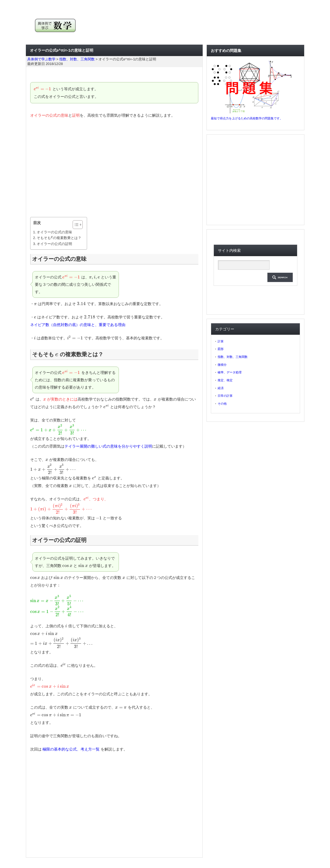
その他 (222, 404)
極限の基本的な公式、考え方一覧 (71, 749)
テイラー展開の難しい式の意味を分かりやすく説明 (108, 446)
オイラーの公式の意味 (54, 232)
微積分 (222, 365)
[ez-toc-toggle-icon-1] (75, 225)
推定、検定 (225, 380)
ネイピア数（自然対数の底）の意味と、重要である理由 (78, 325)
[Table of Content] (78, 225)
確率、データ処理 (230, 372)
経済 (221, 388)
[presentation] (43, 89)
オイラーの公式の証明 (54, 244)
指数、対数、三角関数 (233, 357)
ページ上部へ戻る (325, 851)
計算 (221, 341)
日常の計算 (225, 396)
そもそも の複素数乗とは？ (59, 238)
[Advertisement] (114, 168)
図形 (221, 349)
